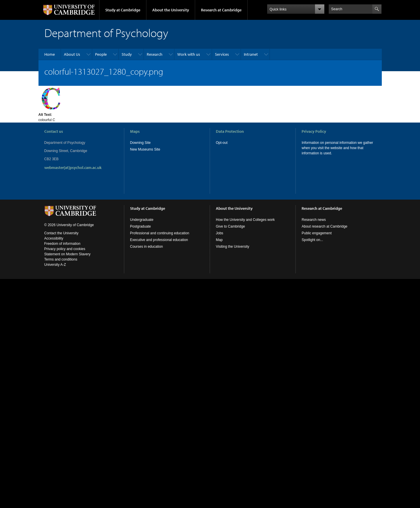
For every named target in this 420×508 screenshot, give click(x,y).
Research (155, 54)
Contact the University (61, 233)
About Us (72, 54)
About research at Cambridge (324, 226)
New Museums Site (145, 149)
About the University (171, 10)
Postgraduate (140, 226)
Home (50, 54)
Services (222, 54)
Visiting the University (233, 247)
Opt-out (222, 143)
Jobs (219, 233)
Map (219, 240)
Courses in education (147, 247)
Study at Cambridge (123, 10)
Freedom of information (62, 244)
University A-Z (55, 265)
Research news (314, 220)
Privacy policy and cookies (65, 249)
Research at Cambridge (221, 10)
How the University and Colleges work (245, 220)
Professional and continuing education (160, 233)
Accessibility (54, 238)
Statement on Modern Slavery (68, 254)
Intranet (251, 54)
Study (127, 54)
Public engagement (317, 233)
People (101, 54)
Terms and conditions (61, 259)
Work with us (189, 54)
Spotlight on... (312, 240)
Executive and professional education (159, 240)
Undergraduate (142, 220)
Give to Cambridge (230, 226)
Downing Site (140, 143)
